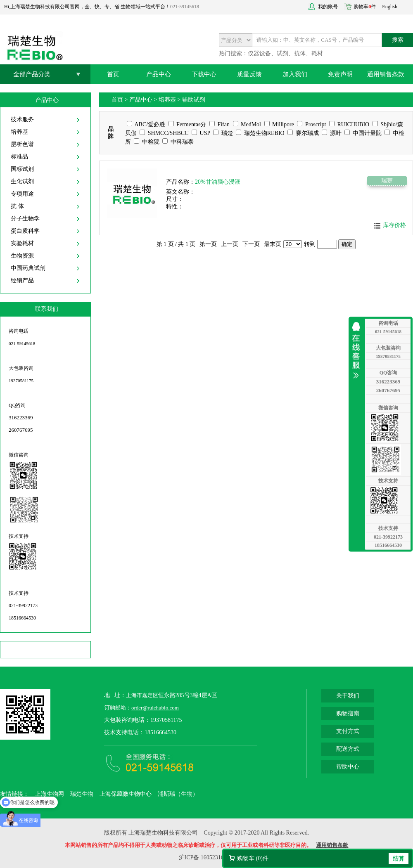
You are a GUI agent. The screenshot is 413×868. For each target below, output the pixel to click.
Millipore (279, 124)
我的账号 (328, 7)
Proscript (311, 124)
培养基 (19, 132)
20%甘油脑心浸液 (218, 182)
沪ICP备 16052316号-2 (207, 857)
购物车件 (365, 7)
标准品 (19, 157)
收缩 (358, 350)
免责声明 (340, 74)
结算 (399, 859)
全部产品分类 (32, 74)
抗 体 (17, 206)
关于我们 (348, 696)
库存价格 (394, 225)
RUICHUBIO (349, 124)
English (390, 7)
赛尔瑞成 (303, 133)
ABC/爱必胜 (146, 124)
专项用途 (22, 194)
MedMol (247, 124)
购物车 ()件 (253, 858)
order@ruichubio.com (155, 708)
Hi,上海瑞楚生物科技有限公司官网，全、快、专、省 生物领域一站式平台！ (87, 7)
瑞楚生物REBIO (260, 133)
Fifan (220, 124)
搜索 (398, 40)
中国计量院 (363, 133)
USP (201, 133)
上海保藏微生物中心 (126, 794)
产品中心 (159, 74)
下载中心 (204, 74)
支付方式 (348, 731)
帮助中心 (348, 767)
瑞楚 (223, 133)
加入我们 (295, 74)
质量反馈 (249, 74)
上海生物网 (50, 794)
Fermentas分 (188, 124)
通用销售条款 (386, 74)
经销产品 (22, 280)
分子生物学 (25, 219)
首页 (113, 74)
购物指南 (348, 713)
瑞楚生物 (82, 794)
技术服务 (22, 119)
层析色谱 (22, 144)
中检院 (147, 142)
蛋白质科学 (25, 231)
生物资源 (22, 256)
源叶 (332, 133)
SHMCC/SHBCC (164, 133)
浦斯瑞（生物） (178, 794)
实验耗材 (22, 243)
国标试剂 (22, 169)
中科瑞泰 (178, 142)
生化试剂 (22, 181)
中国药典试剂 (28, 268)
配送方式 (348, 749)
